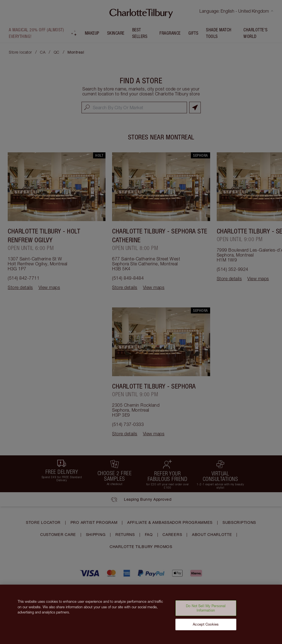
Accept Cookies (206, 628)
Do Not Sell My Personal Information (206, 612)
